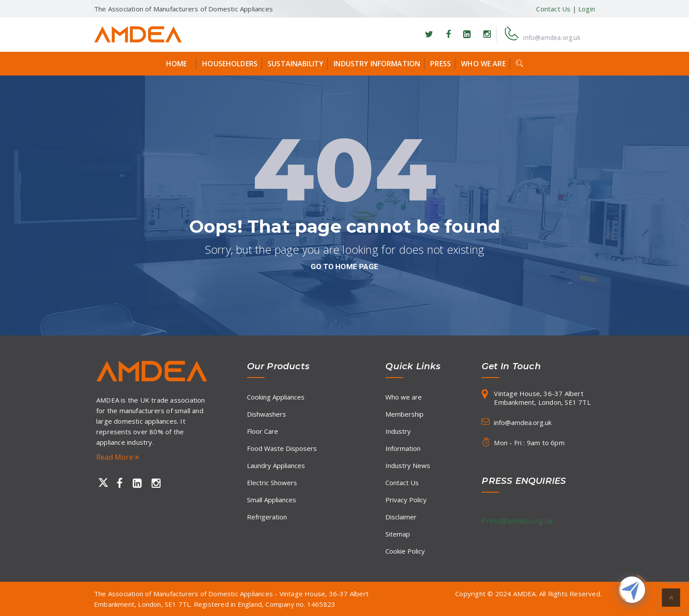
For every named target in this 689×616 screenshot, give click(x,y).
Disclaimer (401, 517)
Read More (118, 457)
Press (441, 64)
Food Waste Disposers (282, 448)
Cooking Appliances (276, 397)
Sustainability (296, 64)
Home (177, 64)
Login (587, 9)
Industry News (408, 465)
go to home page (344, 267)
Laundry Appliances (276, 465)
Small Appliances (272, 500)
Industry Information (377, 64)
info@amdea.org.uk (552, 38)
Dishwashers (267, 414)
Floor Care (263, 431)
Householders (230, 64)
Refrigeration (267, 517)
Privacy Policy (406, 500)
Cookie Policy (405, 551)
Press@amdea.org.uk (517, 521)
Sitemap (398, 534)
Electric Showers (272, 483)
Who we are (483, 64)
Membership (404, 414)
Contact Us (553, 9)
